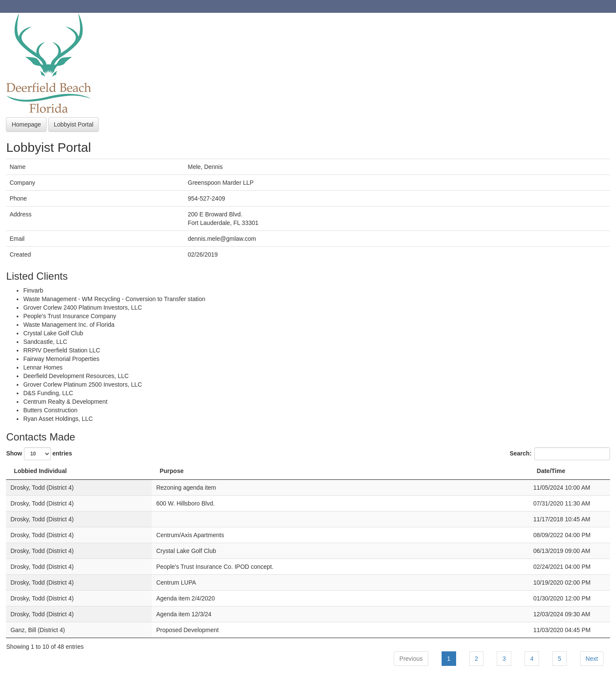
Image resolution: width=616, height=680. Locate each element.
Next (592, 659)
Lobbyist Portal (74, 124)
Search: (560, 454)
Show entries (39, 454)
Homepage (26, 124)
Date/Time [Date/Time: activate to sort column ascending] (551, 471)
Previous (411, 659)
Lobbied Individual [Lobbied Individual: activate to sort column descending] (40, 471)
